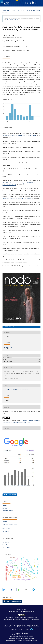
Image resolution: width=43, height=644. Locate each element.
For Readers (6, 542)
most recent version (12, 20)
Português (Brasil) (8, 511)
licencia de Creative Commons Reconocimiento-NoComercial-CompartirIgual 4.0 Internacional (21, 618)
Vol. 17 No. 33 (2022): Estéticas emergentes (27, 10)
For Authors (6, 545)
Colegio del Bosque (32, 625)
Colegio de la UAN (10, 627)
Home (4, 10)
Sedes (27, 629)
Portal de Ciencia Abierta (12, 601)
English (5, 506)
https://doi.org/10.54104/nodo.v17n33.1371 (17, 46)
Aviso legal (8, 625)
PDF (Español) (10, 327)
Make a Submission (10, 495)
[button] (6, 590)
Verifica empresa (34, 627)
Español (5, 508)
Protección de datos (19, 625)
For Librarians (6, 547)
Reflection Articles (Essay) (10, 525)
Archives (10, 10)
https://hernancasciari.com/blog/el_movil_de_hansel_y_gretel (19, 136)
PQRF (18, 627)
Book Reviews (6, 528)
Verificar (25, 627)
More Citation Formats (11, 378)
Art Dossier (6, 531)
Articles (5, 521)
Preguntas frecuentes (17, 629)
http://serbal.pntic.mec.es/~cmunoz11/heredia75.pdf (17, 199)
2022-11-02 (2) (8, 347)
